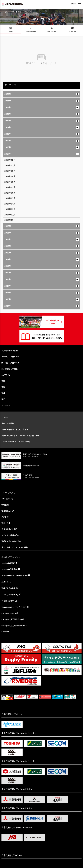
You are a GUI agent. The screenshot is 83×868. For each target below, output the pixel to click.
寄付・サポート (8, 523)
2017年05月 (10, 198)
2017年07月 (10, 187)
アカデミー (6, 405)
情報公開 (5, 505)
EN (74, 4)
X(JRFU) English (8, 588)
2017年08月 (10, 182)
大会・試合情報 (8, 424)
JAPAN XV (6, 375)
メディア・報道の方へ (10, 535)
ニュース (5, 417)
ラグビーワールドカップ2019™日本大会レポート (21, 436)
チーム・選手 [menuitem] (52, 32)
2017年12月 (10, 160)
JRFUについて (7, 499)
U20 (3, 387)
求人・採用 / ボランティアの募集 (15, 547)
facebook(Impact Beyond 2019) (15, 575)
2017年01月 (10, 220)
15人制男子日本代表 (10, 351)
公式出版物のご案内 (9, 529)
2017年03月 (10, 209)
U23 (3, 381)
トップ (4, 12)
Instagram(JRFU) (9, 613)
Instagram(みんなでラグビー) (13, 626)
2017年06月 (10, 193)
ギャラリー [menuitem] (73, 32)
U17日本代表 (16, 12)
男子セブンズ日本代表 (10, 357)
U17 (3, 399)
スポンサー (6, 517)
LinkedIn (5, 632)
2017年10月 (10, 171)
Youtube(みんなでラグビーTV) (14, 607)
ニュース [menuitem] (10, 32)
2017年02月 (10, 215)
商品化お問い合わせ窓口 (11, 541)
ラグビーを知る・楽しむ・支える (15, 430)
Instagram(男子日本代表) (12, 619)
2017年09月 (10, 176)
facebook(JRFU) (8, 563)
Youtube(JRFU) (8, 601)
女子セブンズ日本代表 (10, 363)
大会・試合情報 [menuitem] (31, 32)
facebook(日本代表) (10, 569)
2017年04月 (10, 204)
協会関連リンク (8, 511)
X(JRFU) (5, 582)
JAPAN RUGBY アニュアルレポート (16, 442)
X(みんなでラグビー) (10, 595)
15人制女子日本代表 (10, 369)
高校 (3, 393)
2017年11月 (10, 165)
